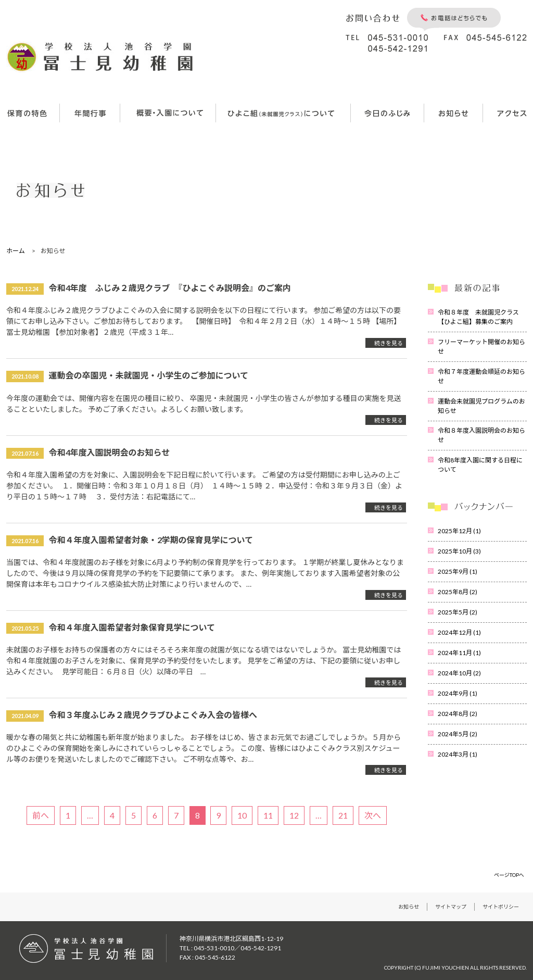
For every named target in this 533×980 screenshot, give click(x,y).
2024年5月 (458, 734)
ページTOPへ (509, 875)
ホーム (16, 251)
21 (343, 815)
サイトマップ (451, 907)
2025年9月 (458, 571)
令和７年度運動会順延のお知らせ (481, 376)
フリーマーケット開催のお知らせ (481, 347)
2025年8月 (458, 592)
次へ (373, 815)
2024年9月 (458, 693)
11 (268, 815)
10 (242, 815)
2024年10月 (459, 673)
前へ (41, 815)
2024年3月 (458, 754)
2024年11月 (459, 653)
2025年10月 (459, 551)
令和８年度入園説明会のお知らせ (481, 435)
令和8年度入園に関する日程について (480, 465)
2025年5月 (458, 612)
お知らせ (409, 907)
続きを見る (389, 343)
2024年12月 (459, 632)
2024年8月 (458, 714)
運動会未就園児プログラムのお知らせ (481, 406)
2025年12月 (459, 531)
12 (294, 815)
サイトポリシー (501, 907)
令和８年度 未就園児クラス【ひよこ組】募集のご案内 (478, 317)
